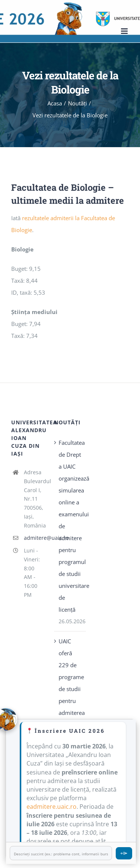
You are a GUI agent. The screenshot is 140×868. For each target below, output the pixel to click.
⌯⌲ (124, 853)
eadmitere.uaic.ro (52, 807)
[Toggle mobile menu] (125, 31)
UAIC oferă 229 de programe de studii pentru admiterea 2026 (70, 683)
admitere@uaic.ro (33, 538)
